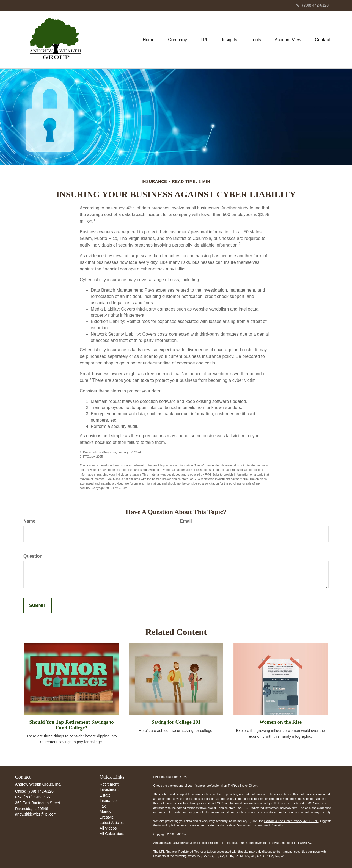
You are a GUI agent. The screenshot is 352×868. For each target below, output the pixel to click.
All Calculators (112, 834)
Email (186, 521)
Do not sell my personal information (260, 825)
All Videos (108, 828)
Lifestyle (107, 817)
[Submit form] (38, 606)
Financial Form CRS (173, 777)
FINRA (299, 843)
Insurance (108, 801)
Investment (109, 790)
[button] (177, 40)
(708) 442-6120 (313, 5)
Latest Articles (112, 823)
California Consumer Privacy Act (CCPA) (291, 821)
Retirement (109, 784)
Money (106, 812)
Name (29, 521)
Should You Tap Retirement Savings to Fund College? (71, 725)
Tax (103, 806)
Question (33, 556)
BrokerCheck (249, 786)
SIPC (307, 843)
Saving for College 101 (176, 722)
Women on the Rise (280, 722)
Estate (105, 795)
